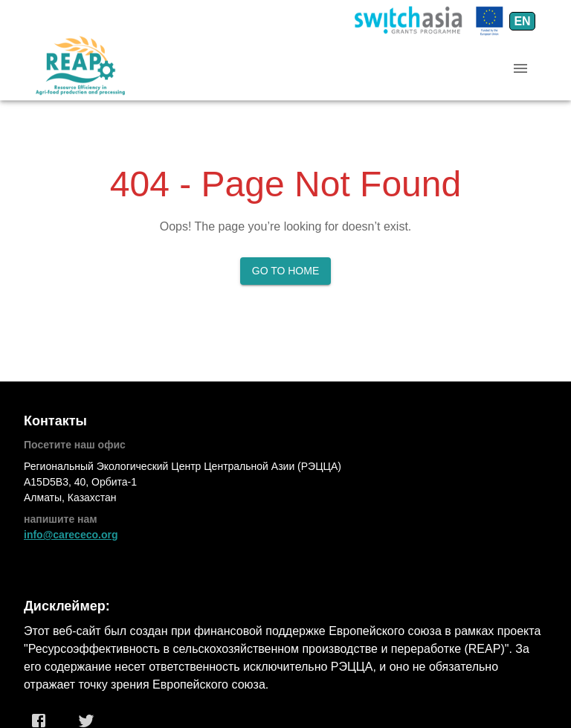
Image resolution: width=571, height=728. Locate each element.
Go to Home (286, 271)
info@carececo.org (71, 535)
